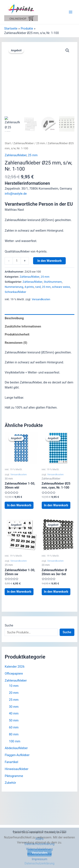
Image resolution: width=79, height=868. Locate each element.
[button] (67, 50)
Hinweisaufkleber (16, 769)
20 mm (14, 693)
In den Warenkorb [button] (19, 505)
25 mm (41, 143)
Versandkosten (41, 299)
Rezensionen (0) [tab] (16, 343)
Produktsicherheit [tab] (17, 334)
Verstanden (39, 853)
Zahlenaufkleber (24, 143)
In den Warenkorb (49, 261)
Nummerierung (14, 287)
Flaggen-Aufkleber (17, 755)
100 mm (15, 741)
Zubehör (10, 783)
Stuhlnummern (53, 282)
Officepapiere (14, 674)
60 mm (14, 727)
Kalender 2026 (15, 667)
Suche (9, 625)
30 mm (14, 707)
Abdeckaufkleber (16, 748)
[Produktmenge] (17, 261)
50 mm (14, 720)
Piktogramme (14, 776)
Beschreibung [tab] (14, 318)
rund (38, 287)
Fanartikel (11, 762)
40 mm (14, 713)
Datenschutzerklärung (40, 863)
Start (8, 143)
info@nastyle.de (16, 194)
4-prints (29, 287)
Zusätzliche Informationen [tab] (23, 326)
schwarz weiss (61, 287)
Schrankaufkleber (15, 292)
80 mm (14, 734)
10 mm (14, 686)
